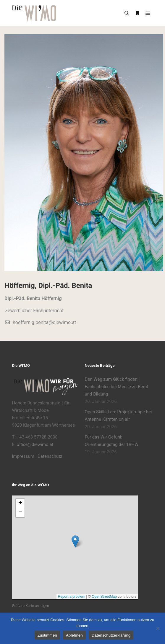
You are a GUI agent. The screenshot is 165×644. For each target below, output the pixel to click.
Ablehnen (74, 635)
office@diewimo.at (35, 444)
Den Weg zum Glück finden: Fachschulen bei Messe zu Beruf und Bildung (117, 387)
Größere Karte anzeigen (30, 606)
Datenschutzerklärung (111, 635)
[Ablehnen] (158, 628)
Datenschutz (50, 456)
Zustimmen (47, 635)
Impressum (23, 456)
